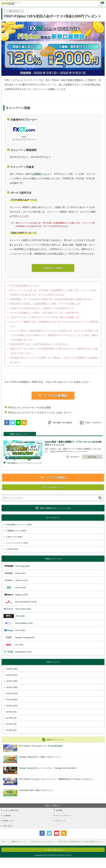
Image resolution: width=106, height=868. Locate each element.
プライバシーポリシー (64, 816)
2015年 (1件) (11, 724)
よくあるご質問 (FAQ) (11, 810)
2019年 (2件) (11, 712)
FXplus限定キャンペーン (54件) (19, 525)
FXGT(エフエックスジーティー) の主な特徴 (29, 407)
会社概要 (59, 810)
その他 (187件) (12, 549)
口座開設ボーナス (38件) (16, 531)
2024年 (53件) (12, 681)
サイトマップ (61, 821)
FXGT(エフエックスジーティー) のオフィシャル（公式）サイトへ (40, 412)
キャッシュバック (35, 463)
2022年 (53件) (12, 693)
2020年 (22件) (12, 706)
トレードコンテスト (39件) (17, 543)
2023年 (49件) (12, 687)
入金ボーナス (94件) (14, 537)
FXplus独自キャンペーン (16, 463)
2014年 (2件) (11, 730)
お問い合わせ (8, 826)
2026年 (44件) (12, 669)
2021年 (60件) (12, 699)
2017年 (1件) (11, 718)
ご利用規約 (7, 816)
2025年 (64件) (12, 675)
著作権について (8, 821)
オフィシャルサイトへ (53, 487)
